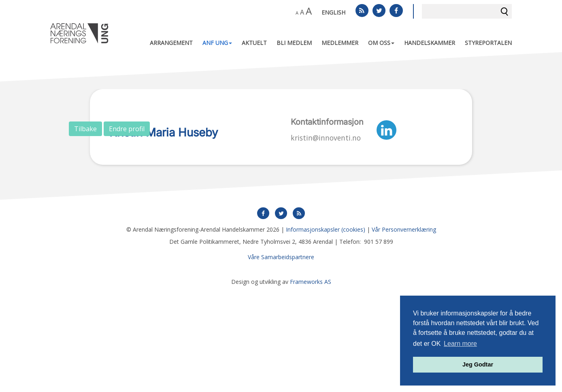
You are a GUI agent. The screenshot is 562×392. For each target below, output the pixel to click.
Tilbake (85, 129)
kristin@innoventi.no (326, 138)
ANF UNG (217, 43)
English (333, 12)
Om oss (381, 43)
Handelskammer (430, 43)
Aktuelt (254, 43)
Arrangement (171, 43)
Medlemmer (340, 43)
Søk (505, 11)
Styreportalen (488, 43)
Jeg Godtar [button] (478, 364)
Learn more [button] (460, 344)
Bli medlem (294, 43)
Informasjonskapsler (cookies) (326, 331)
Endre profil (127, 129)
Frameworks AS (311, 384)
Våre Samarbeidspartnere (281, 359)
